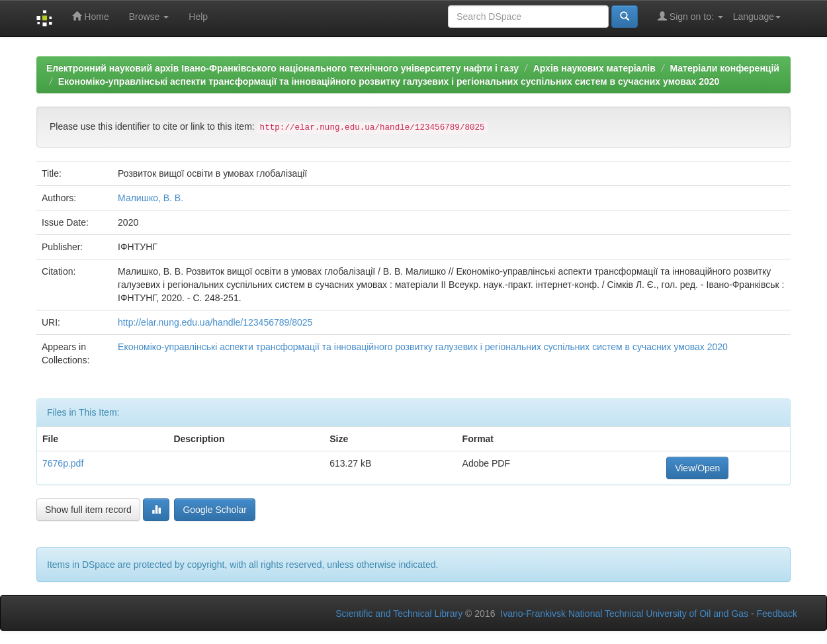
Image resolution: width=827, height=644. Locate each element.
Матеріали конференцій (724, 68)
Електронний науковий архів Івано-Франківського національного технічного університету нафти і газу (283, 68)
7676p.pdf (63, 463)
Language (757, 17)
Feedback (777, 614)
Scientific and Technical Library (399, 614)
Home (90, 16)
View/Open (697, 468)
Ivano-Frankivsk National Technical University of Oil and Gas (624, 614)
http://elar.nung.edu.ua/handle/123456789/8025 (215, 322)
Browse (149, 17)
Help (198, 17)
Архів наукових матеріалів (594, 68)
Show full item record (88, 510)
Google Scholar (215, 510)
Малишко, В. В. (151, 198)
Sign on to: (690, 16)
